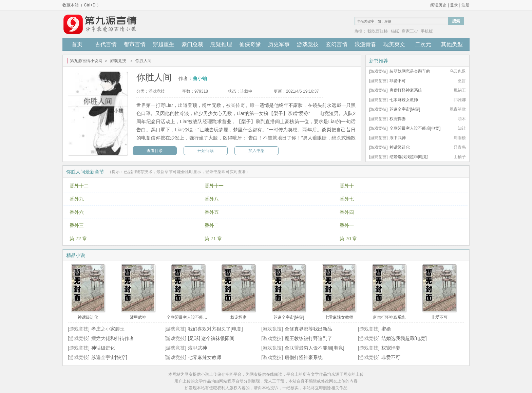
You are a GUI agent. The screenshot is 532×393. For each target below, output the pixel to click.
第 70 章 (348, 239)
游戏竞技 (308, 44)
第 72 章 (78, 239)
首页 (77, 44)
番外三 (77, 225)
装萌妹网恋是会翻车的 (410, 71)
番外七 (347, 199)
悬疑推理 (221, 44)
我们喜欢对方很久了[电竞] (215, 329)
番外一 (347, 225)
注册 (465, 5)
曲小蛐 (200, 78)
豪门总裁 (192, 44)
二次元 (423, 44)
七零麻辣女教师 (404, 100)
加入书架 (256, 151)
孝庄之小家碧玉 (108, 329)
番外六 (77, 212)
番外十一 (214, 186)
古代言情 (106, 44)
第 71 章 (213, 239)
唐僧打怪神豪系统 (406, 90)
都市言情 (135, 44)
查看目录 (155, 151)
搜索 (456, 21)
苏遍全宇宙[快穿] (405, 109)
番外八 (212, 199)
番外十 (347, 186)
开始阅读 (206, 151)
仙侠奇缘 (250, 44)
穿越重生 (164, 44)
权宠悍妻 (398, 119)
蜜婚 (386, 329)
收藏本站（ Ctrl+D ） (82, 5)
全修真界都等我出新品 (308, 329)
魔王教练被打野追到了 (308, 338)
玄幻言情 (337, 44)
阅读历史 (438, 5)
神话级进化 (400, 147)
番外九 (77, 199)
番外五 (212, 212)
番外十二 (79, 186)
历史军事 (279, 44)
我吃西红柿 (378, 31)
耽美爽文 (394, 44)
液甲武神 (398, 138)
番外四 (347, 212)
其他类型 (452, 44)
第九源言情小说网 (86, 61)
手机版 (427, 31)
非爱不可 (398, 81)
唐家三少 (410, 31)
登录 (454, 5)
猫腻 (395, 31)
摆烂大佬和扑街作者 (113, 338)
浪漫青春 (365, 44)
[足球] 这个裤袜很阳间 (211, 338)
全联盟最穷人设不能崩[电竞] (415, 128)
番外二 (212, 225)
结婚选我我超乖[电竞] (409, 157)
